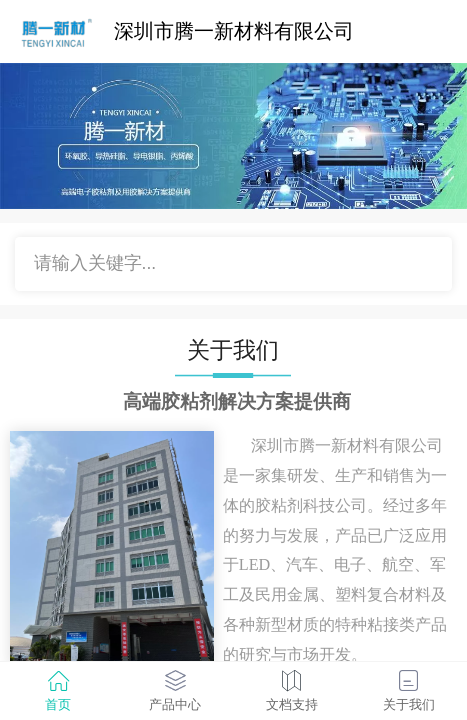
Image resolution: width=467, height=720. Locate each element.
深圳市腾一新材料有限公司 (234, 31)
